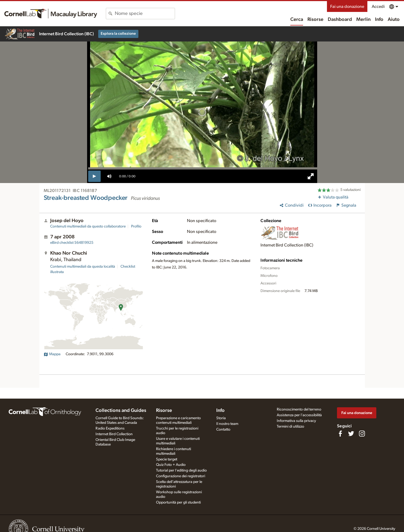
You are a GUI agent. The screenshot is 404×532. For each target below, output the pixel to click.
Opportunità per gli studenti (178, 502)
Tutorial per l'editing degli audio (181, 470)
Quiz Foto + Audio (171, 465)
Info (379, 20)
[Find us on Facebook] (340, 434)
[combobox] (145, 14)
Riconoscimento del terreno (299, 409)
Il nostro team (227, 424)
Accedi (378, 7)
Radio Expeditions (110, 428)
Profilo (136, 226)
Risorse (315, 20)
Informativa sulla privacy (296, 421)
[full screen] (311, 176)
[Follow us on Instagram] (362, 434)
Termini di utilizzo (290, 427)
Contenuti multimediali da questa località (83, 267)
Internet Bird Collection (114, 434)
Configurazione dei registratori (181, 476)
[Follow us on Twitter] (351, 434)
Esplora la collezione (118, 34)
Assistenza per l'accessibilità (299, 415)
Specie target (167, 459)
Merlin (363, 20)
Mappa (52, 354)
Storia (221, 418)
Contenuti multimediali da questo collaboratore (88, 226)
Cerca (297, 20)
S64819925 (72, 243)
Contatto (223, 430)
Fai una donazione (347, 7)
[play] (95, 176)
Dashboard (340, 20)
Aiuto (394, 20)
